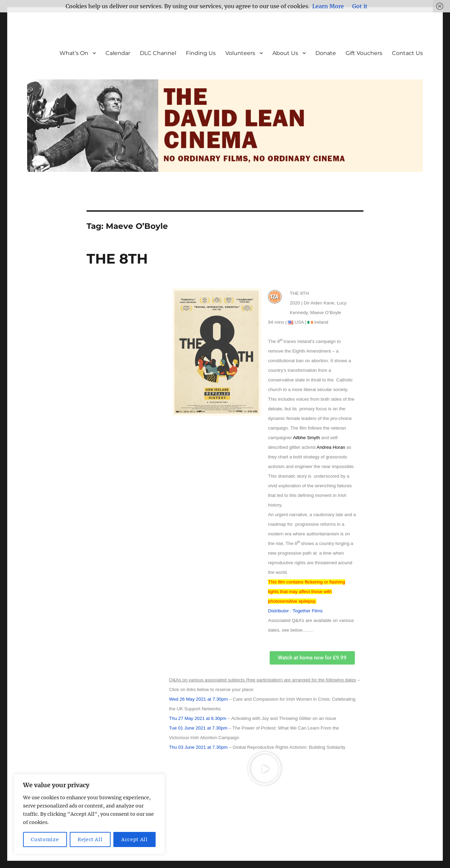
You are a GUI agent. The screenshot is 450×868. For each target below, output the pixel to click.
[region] (89, 814)
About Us (285, 53)
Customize (45, 839)
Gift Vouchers (364, 53)
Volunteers (240, 53)
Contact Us (407, 53)
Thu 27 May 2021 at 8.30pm (198, 718)
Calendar (118, 53)
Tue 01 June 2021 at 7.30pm (198, 728)
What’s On (74, 53)
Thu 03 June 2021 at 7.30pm (198, 747)
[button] (265, 768)
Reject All (90, 839)
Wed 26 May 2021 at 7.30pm (198, 699)
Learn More (328, 6)
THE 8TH (117, 259)
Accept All (134, 839)
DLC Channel (158, 53)
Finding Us (201, 53)
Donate (326, 53)
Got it (360, 6)
